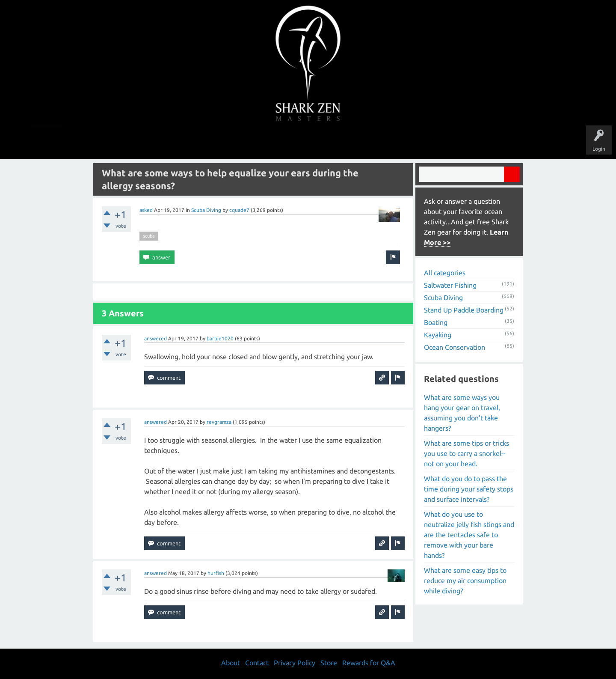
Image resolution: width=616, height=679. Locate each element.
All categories (445, 273)
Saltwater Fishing (450, 285)
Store (406, 142)
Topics (281, 142)
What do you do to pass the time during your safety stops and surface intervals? (469, 489)
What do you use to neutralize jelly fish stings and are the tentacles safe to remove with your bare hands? (469, 535)
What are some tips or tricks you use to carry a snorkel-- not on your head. (466, 453)
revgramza (219, 422)
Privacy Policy (295, 663)
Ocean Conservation (455, 347)
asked (146, 210)
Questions (213, 142)
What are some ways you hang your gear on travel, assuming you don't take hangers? (462, 413)
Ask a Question (344, 142)
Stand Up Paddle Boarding (464, 310)
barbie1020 (220, 338)
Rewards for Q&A (369, 663)
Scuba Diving (206, 210)
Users (308, 142)
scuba (149, 236)
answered (155, 338)
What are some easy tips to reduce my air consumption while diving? (465, 581)
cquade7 (239, 210)
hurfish (216, 573)
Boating (436, 322)
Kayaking (438, 335)
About (380, 142)
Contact (257, 663)
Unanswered (249, 142)
